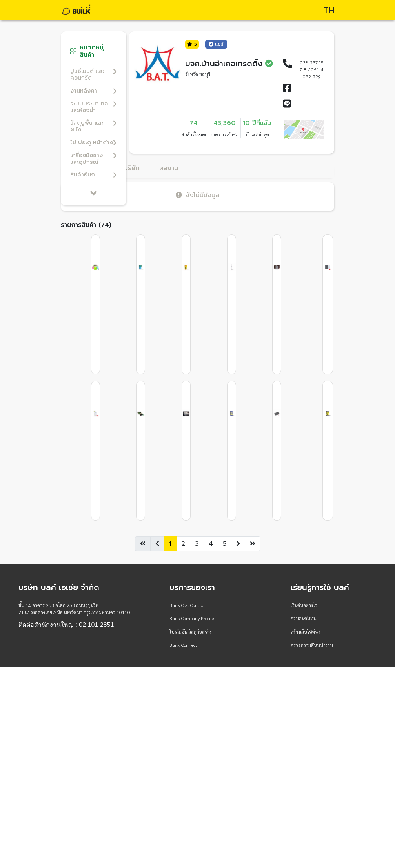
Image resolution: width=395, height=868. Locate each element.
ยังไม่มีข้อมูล (197, 195)
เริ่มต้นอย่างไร (304, 605)
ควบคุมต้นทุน (304, 618)
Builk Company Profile (192, 618)
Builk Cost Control (187, 605)
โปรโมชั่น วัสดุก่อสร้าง (190, 632)
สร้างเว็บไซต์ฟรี (306, 632)
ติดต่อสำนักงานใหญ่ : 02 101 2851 (66, 625)
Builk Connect (183, 645)
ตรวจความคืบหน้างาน (312, 645)
